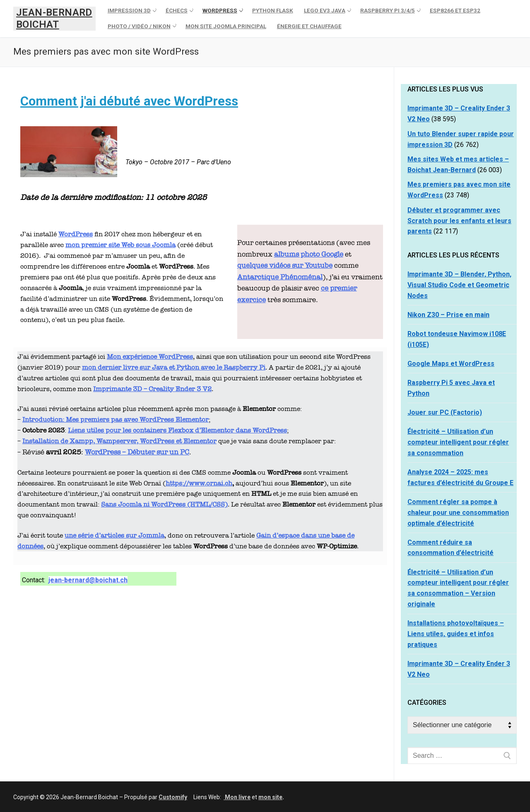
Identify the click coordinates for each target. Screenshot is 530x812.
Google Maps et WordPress (451, 364)
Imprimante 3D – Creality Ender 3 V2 (152, 389)
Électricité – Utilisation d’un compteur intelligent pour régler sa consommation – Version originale (458, 588)
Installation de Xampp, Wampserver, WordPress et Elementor (119, 441)
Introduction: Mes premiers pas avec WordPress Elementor (116, 419)
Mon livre (237, 797)
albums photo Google (309, 254)
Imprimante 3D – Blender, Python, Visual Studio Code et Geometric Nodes (459, 285)
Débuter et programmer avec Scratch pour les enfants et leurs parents (459, 221)
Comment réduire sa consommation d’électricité (450, 548)
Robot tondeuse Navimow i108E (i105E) (457, 339)
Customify (173, 797)
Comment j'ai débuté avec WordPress (129, 101)
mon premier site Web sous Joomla (120, 245)
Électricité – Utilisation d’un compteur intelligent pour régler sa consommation (458, 442)
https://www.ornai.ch (199, 483)
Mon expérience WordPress (150, 357)
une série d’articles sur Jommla (114, 535)
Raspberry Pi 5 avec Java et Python (451, 388)
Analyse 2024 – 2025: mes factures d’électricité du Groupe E (460, 477)
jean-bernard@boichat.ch (88, 580)
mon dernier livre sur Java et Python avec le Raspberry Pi (174, 367)
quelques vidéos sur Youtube (285, 265)
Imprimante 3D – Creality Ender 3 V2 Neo (459, 669)
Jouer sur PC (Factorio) (445, 412)
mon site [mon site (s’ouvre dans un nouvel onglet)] (270, 797)
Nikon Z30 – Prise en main (448, 315)
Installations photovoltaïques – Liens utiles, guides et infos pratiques (456, 634)
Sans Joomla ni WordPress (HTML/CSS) (164, 504)
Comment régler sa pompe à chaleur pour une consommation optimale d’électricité (458, 513)
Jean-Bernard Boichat (54, 18)
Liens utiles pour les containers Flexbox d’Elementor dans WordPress (177, 430)
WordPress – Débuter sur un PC (137, 452)
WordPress (76, 234)
